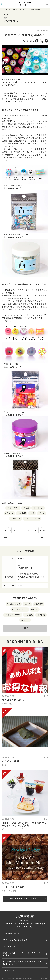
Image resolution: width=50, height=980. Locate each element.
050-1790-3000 (27, 927)
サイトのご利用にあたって (15, 940)
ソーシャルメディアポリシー (16, 946)
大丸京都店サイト (11, 933)
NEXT (45, 537)
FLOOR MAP (25, 568)
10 (38, 530)
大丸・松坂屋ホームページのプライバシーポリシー (23, 954)
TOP (4, 9)
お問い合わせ (9, 970)
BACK (5, 537)
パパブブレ (12, 9)
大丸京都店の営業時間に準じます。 (32, 578)
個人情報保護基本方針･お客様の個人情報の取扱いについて (23, 963)
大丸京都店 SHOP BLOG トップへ (27, 898)
